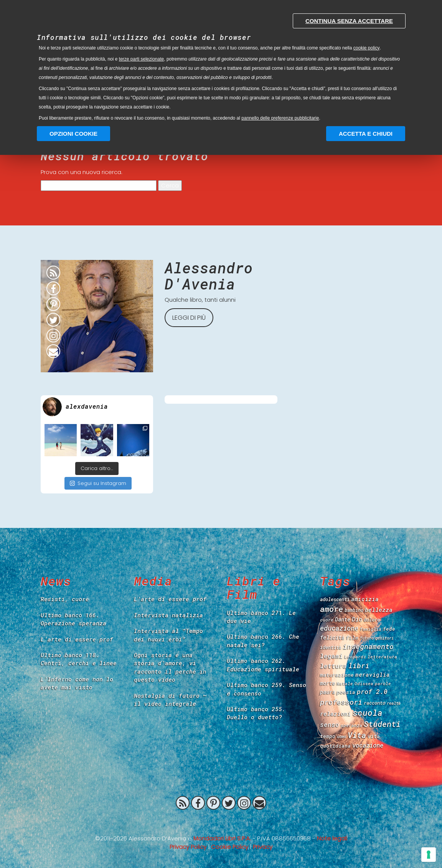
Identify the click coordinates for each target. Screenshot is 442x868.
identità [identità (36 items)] (331, 647)
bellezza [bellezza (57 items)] (379, 610)
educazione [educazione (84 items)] (339, 628)
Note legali (332, 838)
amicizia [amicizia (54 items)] (365, 599)
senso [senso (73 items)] (330, 724)
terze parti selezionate (141, 59)
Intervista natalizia (168, 615)
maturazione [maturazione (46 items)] (337, 675)
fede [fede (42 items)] (389, 629)
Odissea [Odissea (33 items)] (364, 683)
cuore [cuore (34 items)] (327, 620)
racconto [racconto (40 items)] (374, 703)
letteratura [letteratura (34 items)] (382, 657)
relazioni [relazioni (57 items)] (336, 713)
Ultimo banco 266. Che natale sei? (263, 640)
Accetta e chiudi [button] (366, 134)
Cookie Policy (230, 847)
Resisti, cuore (65, 599)
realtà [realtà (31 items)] (394, 703)
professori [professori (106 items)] (341, 702)
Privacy (263, 847)
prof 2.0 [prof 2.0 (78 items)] (372, 691)
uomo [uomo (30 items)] (341, 736)
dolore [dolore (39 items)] (372, 620)
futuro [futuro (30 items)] (367, 638)
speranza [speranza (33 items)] (351, 725)
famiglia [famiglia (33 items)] (371, 629)
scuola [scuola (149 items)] (368, 713)
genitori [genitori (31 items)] (384, 638)
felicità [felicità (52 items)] (332, 637)
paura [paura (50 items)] (328, 692)
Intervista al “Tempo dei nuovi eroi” (168, 635)
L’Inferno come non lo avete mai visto (77, 683)
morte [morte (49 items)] (328, 683)
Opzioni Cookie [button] (73, 134)
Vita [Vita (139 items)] (357, 735)
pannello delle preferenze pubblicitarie (280, 118)
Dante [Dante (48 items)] (343, 620)
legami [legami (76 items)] (331, 656)
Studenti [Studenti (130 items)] (382, 724)
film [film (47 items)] (352, 638)
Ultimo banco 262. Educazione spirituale (263, 665)
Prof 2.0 (221, 821)
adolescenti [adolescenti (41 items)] (335, 599)
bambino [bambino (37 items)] (354, 610)
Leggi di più (189, 318)
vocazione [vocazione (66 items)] (368, 745)
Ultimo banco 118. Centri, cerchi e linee (79, 659)
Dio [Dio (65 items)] (357, 619)
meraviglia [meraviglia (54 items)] (373, 675)
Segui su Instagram (98, 483)
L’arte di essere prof (77, 639)
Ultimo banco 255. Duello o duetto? (256, 713)
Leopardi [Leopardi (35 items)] (355, 657)
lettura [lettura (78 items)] (333, 666)
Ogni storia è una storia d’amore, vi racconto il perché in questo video (170, 667)
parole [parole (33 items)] (383, 683)
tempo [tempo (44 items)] (328, 736)
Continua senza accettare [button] (349, 21)
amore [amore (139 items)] (331, 609)
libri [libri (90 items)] (359, 666)
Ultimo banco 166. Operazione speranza (73, 619)
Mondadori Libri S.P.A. (222, 838)
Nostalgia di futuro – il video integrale (170, 699)
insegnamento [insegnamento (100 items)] (368, 646)
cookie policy (367, 48)
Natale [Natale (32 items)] (345, 683)
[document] (221, 65)
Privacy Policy (188, 847)
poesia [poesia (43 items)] (346, 692)
